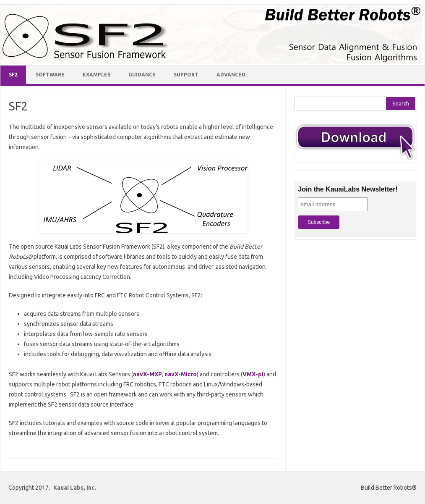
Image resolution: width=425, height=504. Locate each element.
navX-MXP (147, 374)
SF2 (13, 75)
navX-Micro (181, 374)
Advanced (231, 75)
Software (50, 75)
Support (186, 75)
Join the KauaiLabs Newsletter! (348, 189)
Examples (96, 75)
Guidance (142, 75)
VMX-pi (253, 374)
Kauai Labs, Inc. (75, 488)
